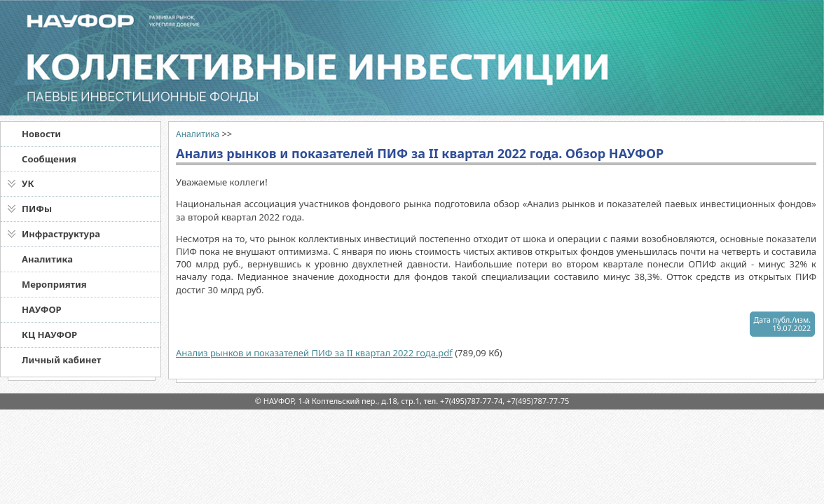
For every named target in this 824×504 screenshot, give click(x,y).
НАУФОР (42, 309)
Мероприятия (54, 284)
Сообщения (49, 159)
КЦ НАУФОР (49, 335)
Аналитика (47, 259)
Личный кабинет (61, 360)
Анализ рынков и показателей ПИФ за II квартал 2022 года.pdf (314, 353)
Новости (41, 134)
